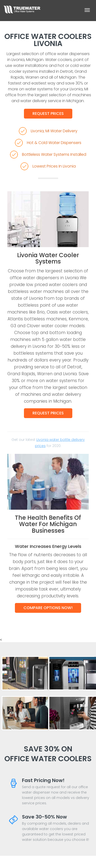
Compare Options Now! (48, 608)
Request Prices (48, 114)
